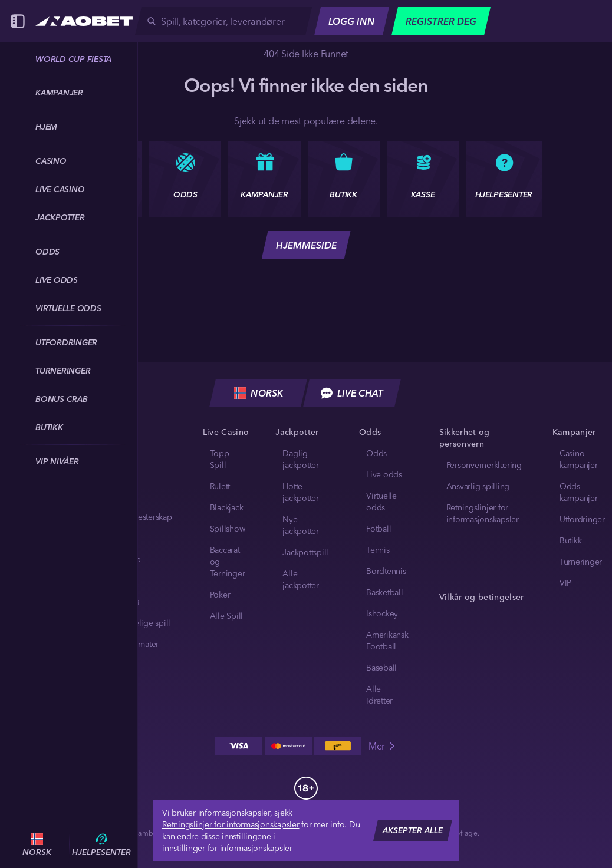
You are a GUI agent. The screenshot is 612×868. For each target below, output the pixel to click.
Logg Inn (352, 21)
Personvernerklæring (484, 465)
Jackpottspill (305, 552)
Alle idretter (379, 695)
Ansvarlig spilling (478, 486)
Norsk (259, 393)
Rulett (220, 486)
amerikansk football (387, 641)
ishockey (382, 613)
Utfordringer (582, 519)
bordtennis (386, 571)
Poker (220, 595)
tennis (378, 550)
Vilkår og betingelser (482, 597)
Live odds (384, 474)
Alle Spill (227, 616)
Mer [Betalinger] (383, 746)
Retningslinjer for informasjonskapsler (231, 824)
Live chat (352, 393)
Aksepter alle (413, 830)
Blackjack (227, 507)
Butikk (571, 540)
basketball (385, 592)
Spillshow (228, 529)
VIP (565, 583)
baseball (381, 668)
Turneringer (581, 562)
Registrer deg (441, 21)
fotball (379, 529)
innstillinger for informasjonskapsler (227, 848)
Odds (376, 453)
